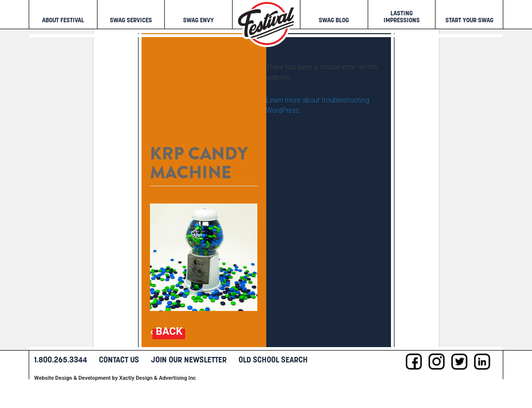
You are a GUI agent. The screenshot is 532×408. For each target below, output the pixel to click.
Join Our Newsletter (189, 359)
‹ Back (166, 331)
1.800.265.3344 (61, 359)
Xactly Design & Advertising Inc (158, 378)
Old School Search (273, 359)
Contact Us (119, 359)
